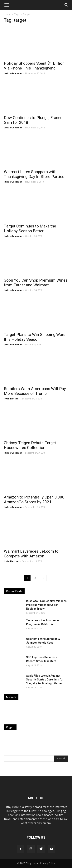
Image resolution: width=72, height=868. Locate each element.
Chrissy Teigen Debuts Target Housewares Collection (30, 445)
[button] (67, 5)
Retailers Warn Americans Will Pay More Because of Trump (35, 391)
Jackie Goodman (13, 73)
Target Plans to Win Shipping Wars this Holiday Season (35, 337)
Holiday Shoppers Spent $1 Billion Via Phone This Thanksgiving (34, 66)
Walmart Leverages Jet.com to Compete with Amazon (31, 554)
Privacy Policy (48, 863)
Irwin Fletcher (12, 399)
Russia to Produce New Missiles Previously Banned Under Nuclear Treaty (46, 605)
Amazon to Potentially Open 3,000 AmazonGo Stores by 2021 (34, 500)
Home (7, 14)
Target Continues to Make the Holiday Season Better (30, 229)
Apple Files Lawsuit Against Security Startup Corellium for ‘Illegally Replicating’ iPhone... (45, 680)
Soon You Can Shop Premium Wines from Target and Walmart (36, 283)
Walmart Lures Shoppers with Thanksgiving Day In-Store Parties (34, 174)
